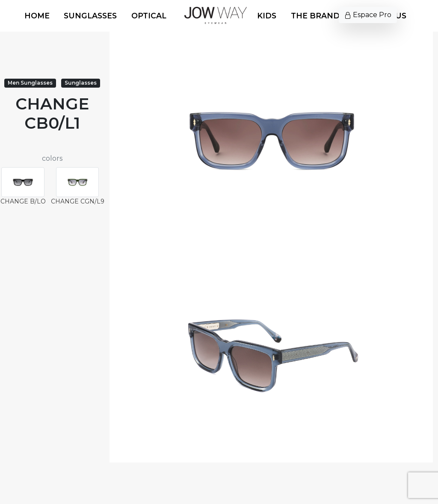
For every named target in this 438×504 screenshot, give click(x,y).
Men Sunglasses (30, 83)
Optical (149, 16)
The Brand (315, 16)
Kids (267, 16)
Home (37, 16)
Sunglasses (90, 16)
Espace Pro (368, 15)
